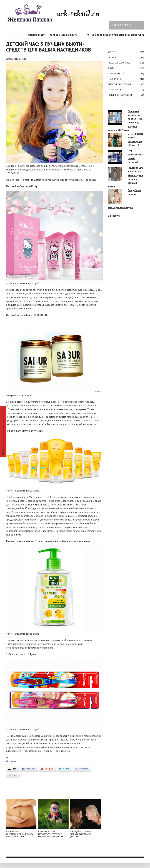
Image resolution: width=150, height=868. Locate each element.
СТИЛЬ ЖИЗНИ (115, 90)
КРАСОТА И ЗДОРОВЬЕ (119, 63)
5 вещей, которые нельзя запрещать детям (81, 834)
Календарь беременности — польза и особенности (48, 35)
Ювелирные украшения (121, 95)
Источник (11, 761)
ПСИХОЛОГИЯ (115, 79)
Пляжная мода (116, 73)
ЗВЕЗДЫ (112, 57)
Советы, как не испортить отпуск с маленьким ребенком (51, 834)
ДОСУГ (111, 52)
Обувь (111, 68)
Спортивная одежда (120, 84)
